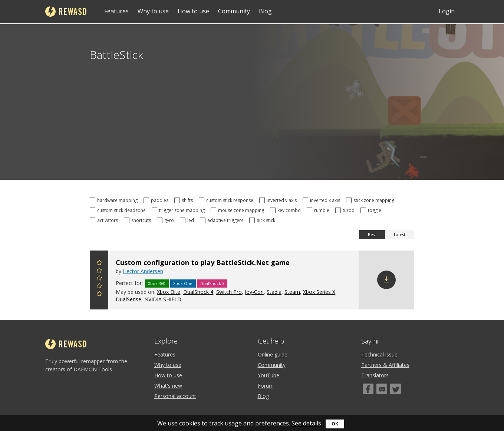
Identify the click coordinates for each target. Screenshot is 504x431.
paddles (157, 200)
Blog (265, 11)
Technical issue (379, 354)
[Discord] (382, 389)
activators (105, 220)
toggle (372, 210)
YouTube (269, 375)
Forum (266, 386)
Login (447, 11)
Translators (375, 375)
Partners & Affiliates (385, 365)
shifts (185, 200)
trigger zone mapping (179, 210)
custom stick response (227, 200)
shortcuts (139, 220)
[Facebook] (368, 389)
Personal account (175, 396)
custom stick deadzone (119, 210)
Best (372, 235)
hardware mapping (115, 200)
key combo (286, 210)
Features (116, 11)
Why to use (153, 11)
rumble (319, 210)
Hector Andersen (143, 271)
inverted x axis (322, 200)
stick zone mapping (371, 200)
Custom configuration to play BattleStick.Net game (203, 262)
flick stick (263, 220)
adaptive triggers (223, 220)
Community (234, 11)
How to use (193, 11)
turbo (346, 210)
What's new (168, 386)
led (188, 220)
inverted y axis (279, 200)
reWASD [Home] (66, 11)
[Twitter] (396, 389)
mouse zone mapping (238, 210)
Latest (400, 235)
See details (306, 423)
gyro (167, 220)
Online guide (273, 354)
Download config (386, 280)
